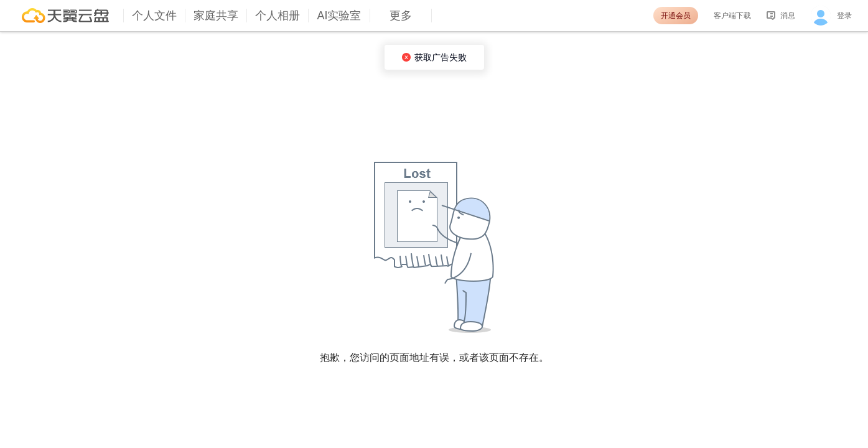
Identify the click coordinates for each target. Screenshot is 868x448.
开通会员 (676, 16)
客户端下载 (732, 16)
